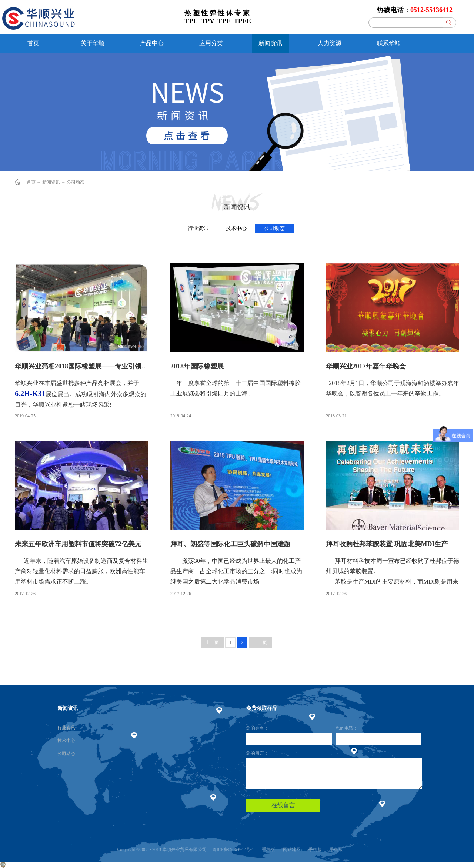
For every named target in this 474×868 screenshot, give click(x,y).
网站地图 (291, 849)
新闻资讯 (51, 182)
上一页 (212, 642)
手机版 (267, 849)
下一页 (260, 642)
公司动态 (76, 182)
